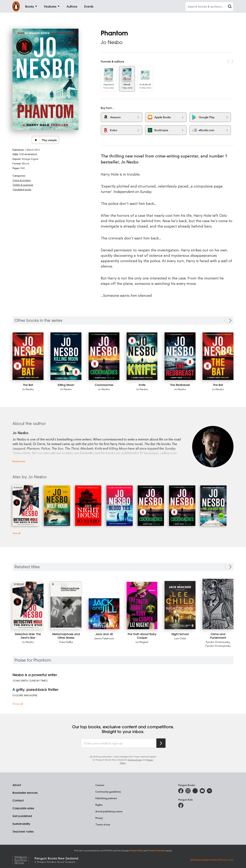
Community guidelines (108, 792)
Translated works (22, 189)
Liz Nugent (142, 642)
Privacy (99, 818)
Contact (18, 801)
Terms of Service (157, 850)
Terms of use (103, 824)
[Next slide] (230, 567)
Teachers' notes (23, 832)
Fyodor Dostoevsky (218, 642)
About (17, 785)
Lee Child (180, 638)
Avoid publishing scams (109, 811)
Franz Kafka (66, 642)
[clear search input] (230, 7)
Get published (22, 816)
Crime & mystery (22, 180)
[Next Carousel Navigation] (230, 321)
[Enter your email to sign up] (119, 743)
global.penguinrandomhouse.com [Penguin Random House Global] (212, 860)
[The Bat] (28, 356)
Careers (100, 785)
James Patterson (104, 638)
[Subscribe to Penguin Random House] (161, 743)
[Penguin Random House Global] (24, 860)
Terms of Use (135, 760)
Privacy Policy (136, 850)
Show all (18, 704)
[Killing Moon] (66, 356)
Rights (99, 805)
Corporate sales (23, 808)
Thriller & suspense (23, 185)
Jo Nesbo (112, 42)
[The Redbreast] (180, 356)
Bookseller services (25, 793)
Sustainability (21, 824)
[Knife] (142, 356)
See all (16, 533)
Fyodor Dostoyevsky (218, 646)
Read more (19, 461)
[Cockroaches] (104, 356)
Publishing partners (106, 798)
